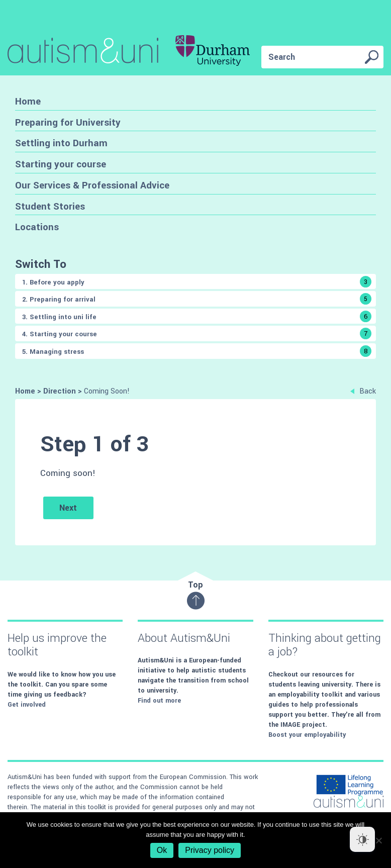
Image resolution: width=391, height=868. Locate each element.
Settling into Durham (61, 143)
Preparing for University (68, 122)
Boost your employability (307, 735)
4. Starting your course (197, 333)
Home (28, 101)
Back (363, 391)
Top (196, 594)
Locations (37, 227)
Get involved (27, 705)
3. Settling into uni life (197, 316)
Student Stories (50, 206)
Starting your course (61, 164)
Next (68, 508)
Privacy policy (210, 850)
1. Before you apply (197, 282)
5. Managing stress (197, 351)
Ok (162, 850)
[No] (378, 840)
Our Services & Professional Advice (92, 185)
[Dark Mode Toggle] (362, 839)
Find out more (159, 701)
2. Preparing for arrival (197, 299)
